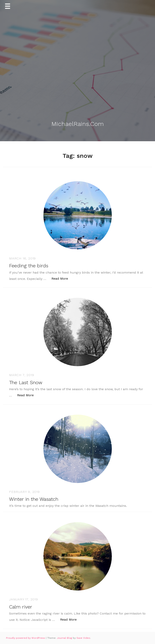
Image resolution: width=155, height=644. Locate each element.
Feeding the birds (29, 266)
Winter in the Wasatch (34, 499)
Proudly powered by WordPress (26, 638)
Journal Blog (65, 638)
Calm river (21, 607)
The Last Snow (26, 383)
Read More (62, 278)
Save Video (83, 638)
